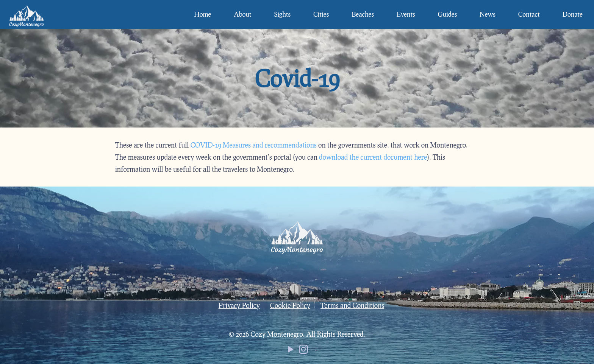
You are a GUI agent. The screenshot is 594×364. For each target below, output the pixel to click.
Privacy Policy (239, 305)
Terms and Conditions (352, 305)
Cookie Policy (290, 305)
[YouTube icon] (291, 351)
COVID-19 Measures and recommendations (254, 145)
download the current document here (373, 157)
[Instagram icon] (303, 351)
